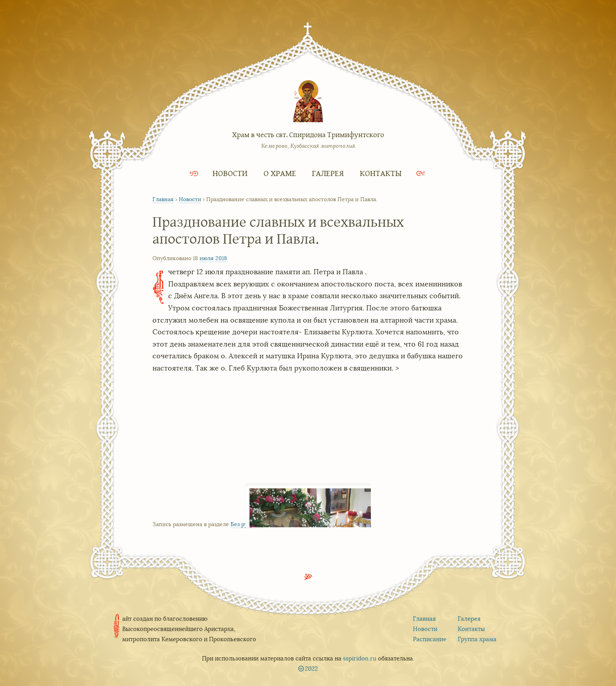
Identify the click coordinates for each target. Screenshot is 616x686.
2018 (221, 258)
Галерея (328, 173)
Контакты (381, 173)
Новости (230, 173)
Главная (163, 199)
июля (207, 258)
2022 (311, 669)
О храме (280, 173)
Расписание (430, 639)
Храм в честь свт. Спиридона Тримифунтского (308, 134)
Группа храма (477, 639)
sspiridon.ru (360, 658)
